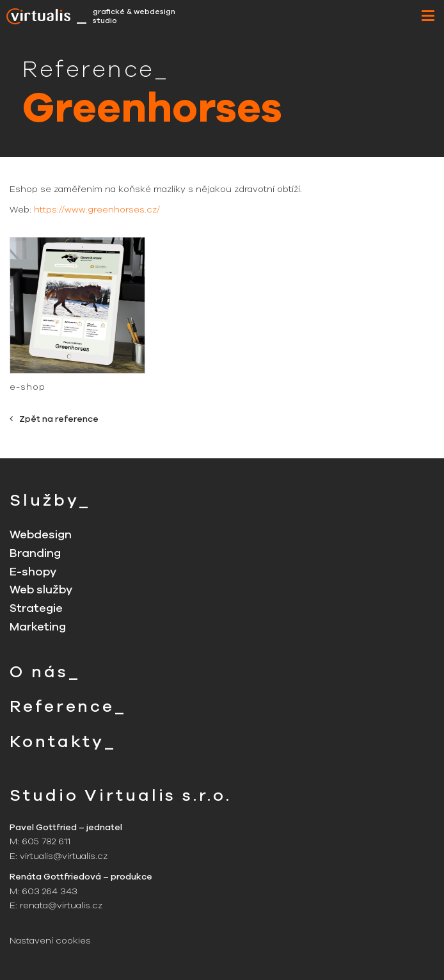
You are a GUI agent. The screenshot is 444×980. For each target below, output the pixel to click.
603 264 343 (50, 891)
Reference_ (68, 706)
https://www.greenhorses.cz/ (97, 210)
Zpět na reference (54, 419)
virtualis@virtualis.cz (64, 856)
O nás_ (45, 672)
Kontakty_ (63, 742)
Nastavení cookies (50, 941)
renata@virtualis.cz (61, 905)
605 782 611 (46, 841)
